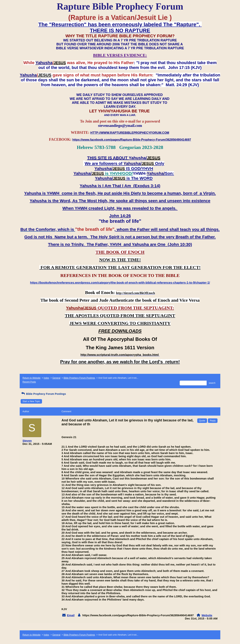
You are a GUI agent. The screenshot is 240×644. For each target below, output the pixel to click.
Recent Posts (29, 382)
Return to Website (31, 378)
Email (71, 615)
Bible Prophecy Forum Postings (79, 378)
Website (207, 615)
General (56, 378)
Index (46, 378)
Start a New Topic (31, 401)
